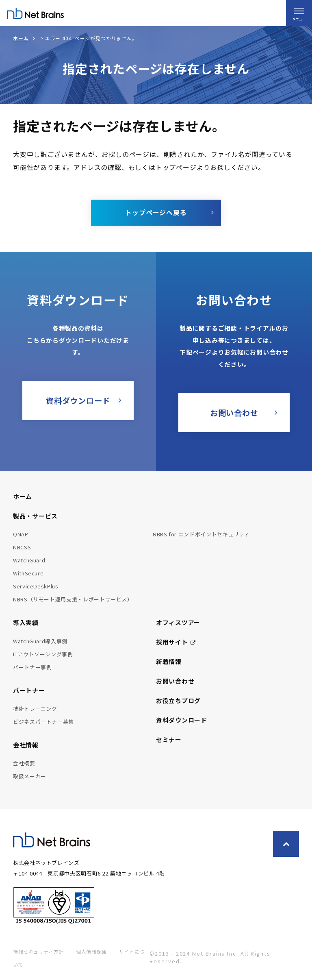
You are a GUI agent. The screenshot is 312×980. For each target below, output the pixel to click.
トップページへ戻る (156, 212)
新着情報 (169, 661)
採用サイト (176, 642)
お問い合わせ (175, 681)
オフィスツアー (178, 622)
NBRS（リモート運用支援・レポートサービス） (73, 599)
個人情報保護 (91, 951)
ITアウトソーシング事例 (43, 654)
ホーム (21, 38)
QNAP (21, 534)
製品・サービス (35, 516)
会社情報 (26, 745)
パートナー (29, 690)
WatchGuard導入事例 (40, 641)
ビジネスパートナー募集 (43, 722)
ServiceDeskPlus (36, 586)
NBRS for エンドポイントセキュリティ (201, 534)
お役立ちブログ (178, 700)
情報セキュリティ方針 (38, 951)
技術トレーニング (35, 709)
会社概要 (24, 763)
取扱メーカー (30, 776)
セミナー (169, 739)
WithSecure (28, 573)
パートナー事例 (32, 667)
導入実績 (26, 622)
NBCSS (22, 547)
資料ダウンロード (182, 720)
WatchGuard (29, 560)
